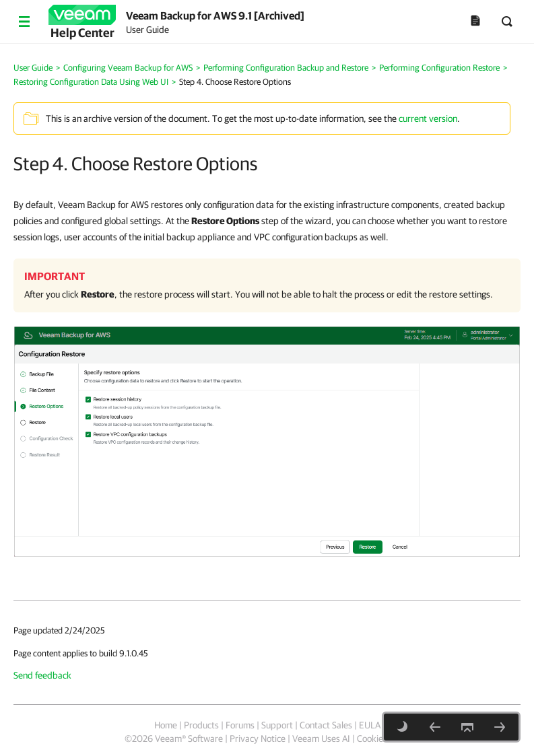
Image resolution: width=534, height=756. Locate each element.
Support (277, 725)
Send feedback (42, 675)
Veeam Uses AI (321, 738)
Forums (240, 725)
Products (201, 725)
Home (166, 725)
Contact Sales (326, 725)
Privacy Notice (258, 738)
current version (428, 118)
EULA (370, 725)
